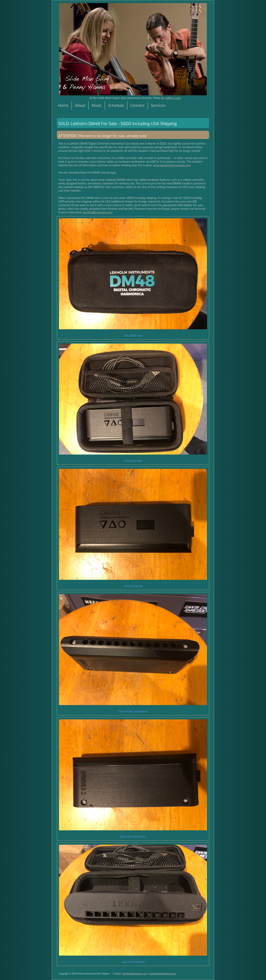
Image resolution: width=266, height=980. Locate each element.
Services (158, 106)
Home (63, 106)
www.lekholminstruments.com (172, 165)
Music (97, 106)
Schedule (116, 106)
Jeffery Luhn (173, 98)
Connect (137, 106)
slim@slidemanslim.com (97, 212)
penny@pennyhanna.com (163, 974)
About (80, 106)
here (113, 173)
